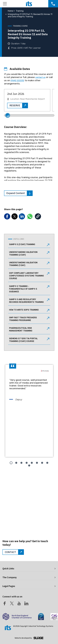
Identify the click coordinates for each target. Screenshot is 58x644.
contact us (40, 77)
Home (10, 11)
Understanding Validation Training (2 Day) (29, 253)
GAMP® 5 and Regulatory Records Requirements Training (29, 301)
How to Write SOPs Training (29, 310)
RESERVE (19, 105)
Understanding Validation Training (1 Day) (29, 264)
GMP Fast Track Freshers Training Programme (29, 319)
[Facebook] (5, 603)
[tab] (11, 463)
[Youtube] (19, 603)
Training (20, 11)
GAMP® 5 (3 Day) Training (29, 245)
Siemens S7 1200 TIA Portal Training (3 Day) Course (29, 340)
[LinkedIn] (26, 603)
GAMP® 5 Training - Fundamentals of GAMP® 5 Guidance (29, 289)
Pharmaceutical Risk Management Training (29, 329)
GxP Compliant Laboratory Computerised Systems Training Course (29, 276)
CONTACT (14, 552)
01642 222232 (17, 81)
